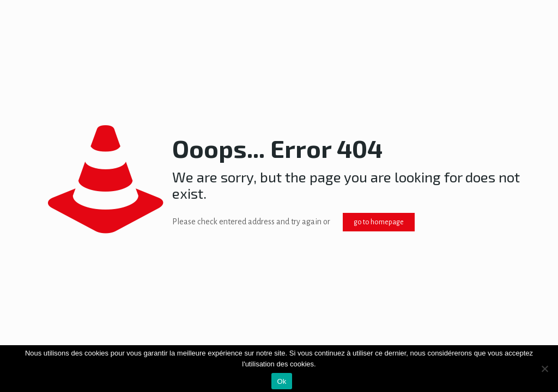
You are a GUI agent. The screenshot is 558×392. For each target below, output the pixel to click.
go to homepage (379, 222)
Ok (281, 381)
